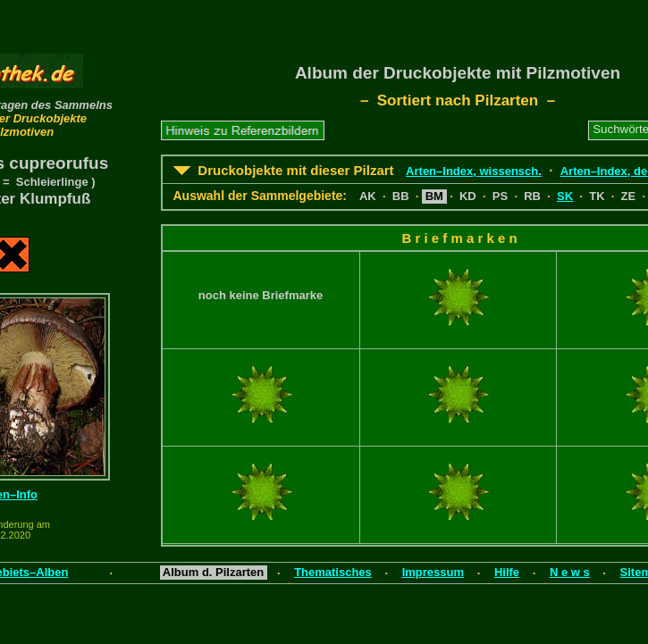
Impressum (433, 572)
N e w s (570, 572)
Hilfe (507, 572)
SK (565, 196)
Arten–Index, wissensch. (474, 171)
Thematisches (333, 572)
